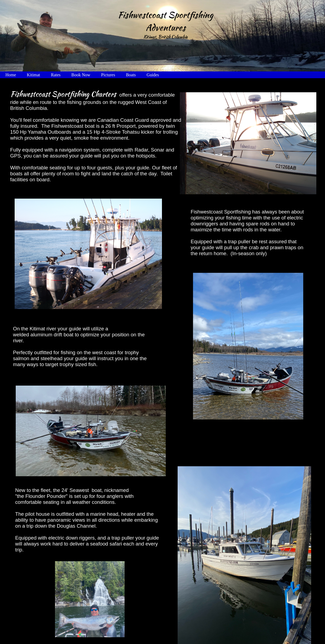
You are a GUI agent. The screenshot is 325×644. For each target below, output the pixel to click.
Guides (153, 75)
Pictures (108, 75)
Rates (56, 75)
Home (11, 75)
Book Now (81, 75)
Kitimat (33, 75)
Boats (131, 75)
